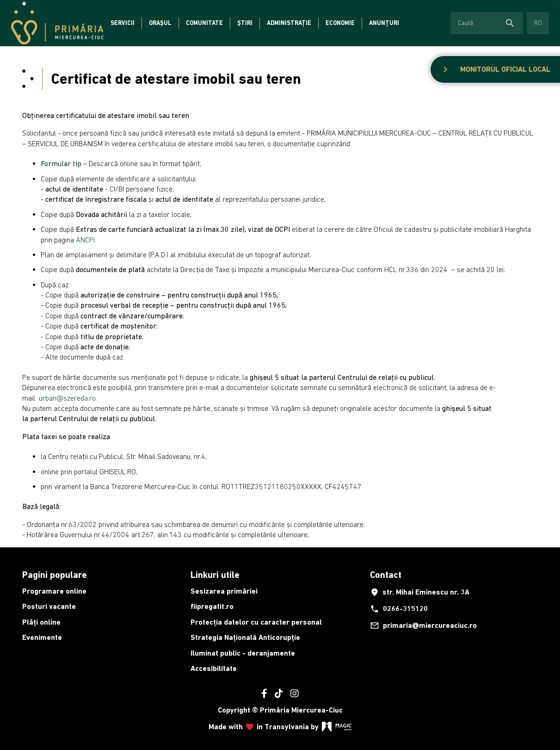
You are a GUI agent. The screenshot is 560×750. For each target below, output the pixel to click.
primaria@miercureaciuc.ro (423, 626)
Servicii (123, 23)
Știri (245, 23)
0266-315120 (399, 609)
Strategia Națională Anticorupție (245, 637)
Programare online (54, 591)
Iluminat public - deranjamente (243, 653)
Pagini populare (55, 575)
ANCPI (85, 240)
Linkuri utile (215, 575)
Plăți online (41, 622)
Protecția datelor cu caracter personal (256, 622)
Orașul (160, 23)
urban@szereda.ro (67, 398)
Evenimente (42, 637)
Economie (340, 23)
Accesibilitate (214, 668)
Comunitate (204, 23)
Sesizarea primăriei (224, 591)
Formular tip (61, 163)
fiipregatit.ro (212, 606)
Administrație (289, 23)
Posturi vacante (49, 606)
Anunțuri (384, 23)
